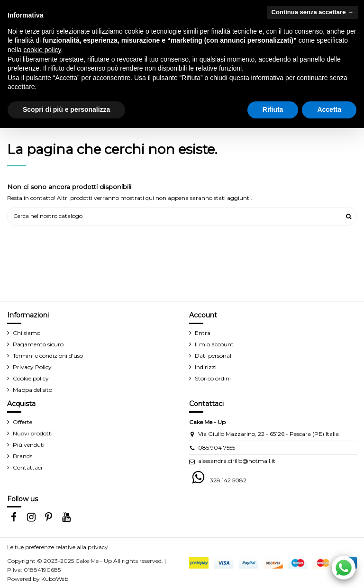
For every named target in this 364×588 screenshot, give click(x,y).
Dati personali (214, 356)
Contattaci (27, 467)
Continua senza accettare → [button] (313, 12)
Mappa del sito (32, 390)
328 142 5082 (228, 480)
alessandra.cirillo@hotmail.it (237, 461)
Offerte (23, 422)
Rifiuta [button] (273, 109)
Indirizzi (206, 367)
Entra (203, 333)
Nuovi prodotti (33, 433)
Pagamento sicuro (38, 344)
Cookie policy (31, 378)
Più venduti (29, 445)
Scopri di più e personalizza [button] (66, 109)
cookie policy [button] (42, 50)
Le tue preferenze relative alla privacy (58, 547)
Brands (23, 456)
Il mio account (214, 344)
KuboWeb (55, 579)
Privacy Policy (32, 367)
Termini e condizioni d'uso (48, 356)
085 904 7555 (217, 448)
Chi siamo (27, 333)
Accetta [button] (329, 109)
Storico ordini (213, 378)
